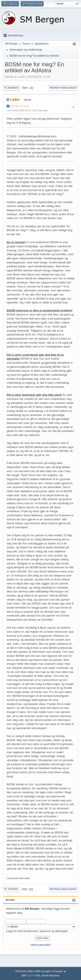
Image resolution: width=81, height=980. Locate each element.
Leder (15, 100)
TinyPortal (20, 971)
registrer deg (14, 913)
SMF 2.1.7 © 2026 (31, 975)
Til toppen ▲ (59, 971)
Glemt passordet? (41, 945)
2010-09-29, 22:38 (19, 106)
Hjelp (30, 971)
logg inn (59, 909)
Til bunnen (11, 88)
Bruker (10, 900)
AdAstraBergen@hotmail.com (37, 136)
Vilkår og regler (43, 971)
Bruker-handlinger (63, 88)
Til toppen (11, 889)
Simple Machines (51, 975)
